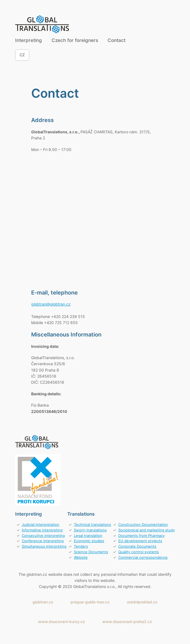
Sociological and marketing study (147, 530)
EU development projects (140, 541)
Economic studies (89, 541)
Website (81, 557)
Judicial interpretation (41, 525)
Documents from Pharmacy (141, 536)
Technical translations (93, 525)
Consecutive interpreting (43, 536)
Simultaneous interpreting (44, 546)
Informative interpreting (42, 530)
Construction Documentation (143, 525)
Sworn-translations (90, 530)
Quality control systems (139, 552)
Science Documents (91, 552)
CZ (22, 55)
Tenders (81, 546)
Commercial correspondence (143, 557)
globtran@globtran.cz (51, 304)
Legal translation (88, 536)
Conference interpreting (43, 541)
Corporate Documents (137, 546)
